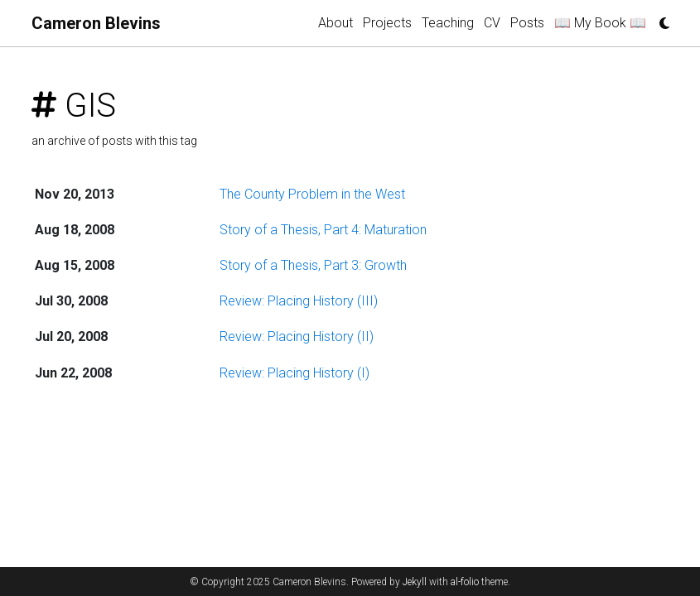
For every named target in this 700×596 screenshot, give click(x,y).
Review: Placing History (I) (294, 373)
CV (492, 23)
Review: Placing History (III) (299, 301)
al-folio (465, 582)
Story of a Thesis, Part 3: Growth (313, 265)
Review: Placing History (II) (297, 336)
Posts (527, 23)
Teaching (448, 23)
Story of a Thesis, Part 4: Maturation (323, 230)
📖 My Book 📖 (600, 23)
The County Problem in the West (312, 194)
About (336, 23)
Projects (387, 23)
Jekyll (415, 582)
